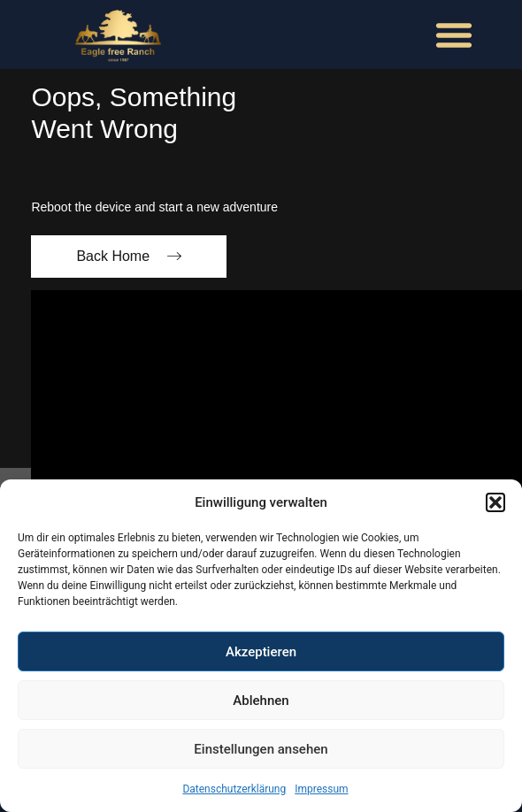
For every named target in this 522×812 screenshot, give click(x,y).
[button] (495, 502)
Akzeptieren (261, 652)
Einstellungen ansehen (261, 749)
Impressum (321, 789)
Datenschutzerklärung (234, 789)
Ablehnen (261, 701)
